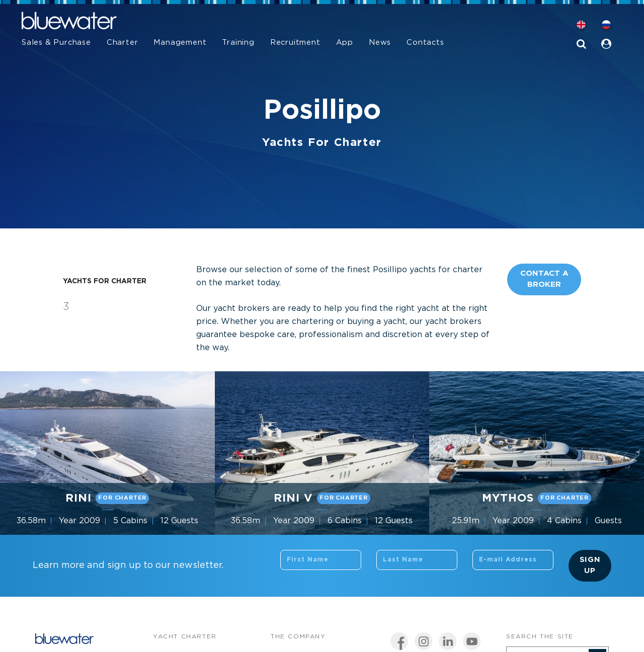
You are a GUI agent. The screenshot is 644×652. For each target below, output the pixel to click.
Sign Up (590, 565)
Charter (123, 43)
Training (238, 43)
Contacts (425, 43)
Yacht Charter (185, 637)
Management (180, 43)
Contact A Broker (544, 279)
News (380, 43)
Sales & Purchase (56, 43)
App (345, 43)
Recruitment (295, 43)
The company (298, 637)
